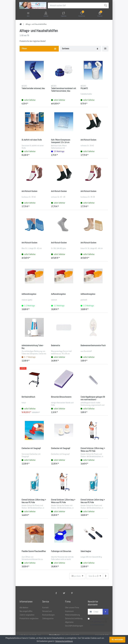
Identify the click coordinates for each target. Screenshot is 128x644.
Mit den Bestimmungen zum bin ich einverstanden (99, 622)
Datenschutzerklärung (64, 641)
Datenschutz (99, 622)
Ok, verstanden (117, 639)
